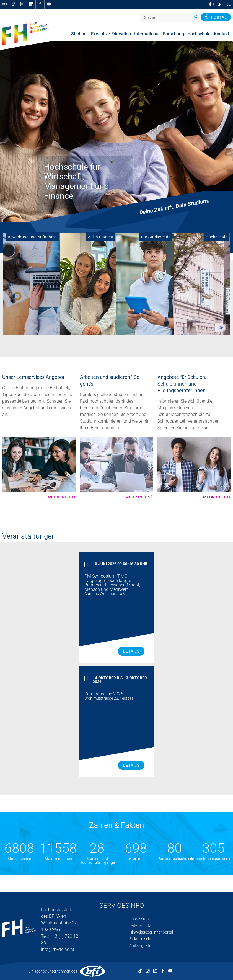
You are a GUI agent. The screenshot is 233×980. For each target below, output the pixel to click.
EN (219, 4)
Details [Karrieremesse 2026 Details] (131, 765)
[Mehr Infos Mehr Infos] (39, 468)
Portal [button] (216, 17)
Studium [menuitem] (79, 34)
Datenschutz (140, 925)
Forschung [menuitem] (174, 34)
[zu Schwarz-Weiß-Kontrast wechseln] (211, 4)
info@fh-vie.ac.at (58, 949)
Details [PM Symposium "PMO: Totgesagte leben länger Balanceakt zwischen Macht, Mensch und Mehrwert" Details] (131, 651)
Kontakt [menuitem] (222, 34)
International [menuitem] (147, 34)
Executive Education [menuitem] (111, 34)
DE (228, 4)
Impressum (139, 919)
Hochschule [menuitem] (199, 34)
